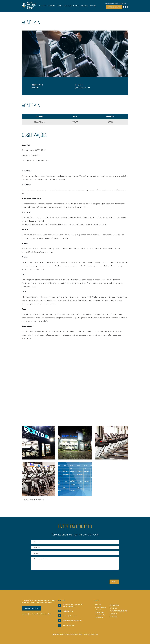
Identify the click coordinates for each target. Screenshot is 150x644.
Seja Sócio (99, 617)
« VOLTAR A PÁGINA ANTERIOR (33, 500)
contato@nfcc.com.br (70, 616)
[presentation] (46, 576)
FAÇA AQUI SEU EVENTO (119, 611)
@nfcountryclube (69, 625)
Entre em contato (114, 7)
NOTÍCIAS (113, 614)
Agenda (60, 6)
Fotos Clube (100, 612)
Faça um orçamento (31, 608)
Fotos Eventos (101, 615)
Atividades (51, 6)
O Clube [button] (42, 6)
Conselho (99, 610)
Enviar (114, 582)
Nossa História (101, 607)
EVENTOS (113, 608)
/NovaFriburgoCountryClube (73, 621)
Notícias (93, 6)
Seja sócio (84, 6)
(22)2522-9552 (68, 611)
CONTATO (114, 617)
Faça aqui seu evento (71, 6)
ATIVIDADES (114, 605)
